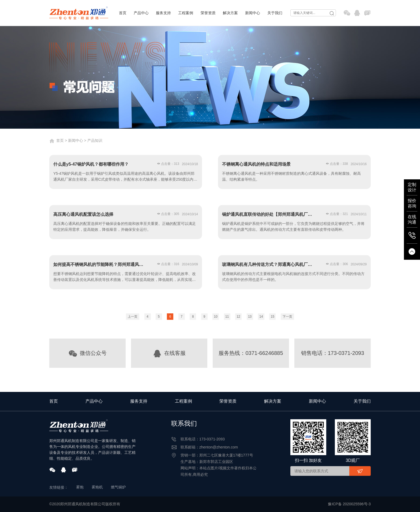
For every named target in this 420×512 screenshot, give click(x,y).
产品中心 (141, 13)
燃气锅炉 (118, 487)
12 (238, 317)
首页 (123, 13)
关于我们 (275, 13)
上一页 (133, 317)
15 (273, 317)
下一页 (287, 317)
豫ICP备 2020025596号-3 (349, 504)
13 (250, 317)
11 (227, 317)
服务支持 (163, 13)
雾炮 (80, 487)
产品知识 (95, 140)
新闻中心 (253, 13)
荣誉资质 (208, 13)
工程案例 (186, 13)
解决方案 (230, 13)
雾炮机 (97, 487)
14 (261, 317)
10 (216, 317)
